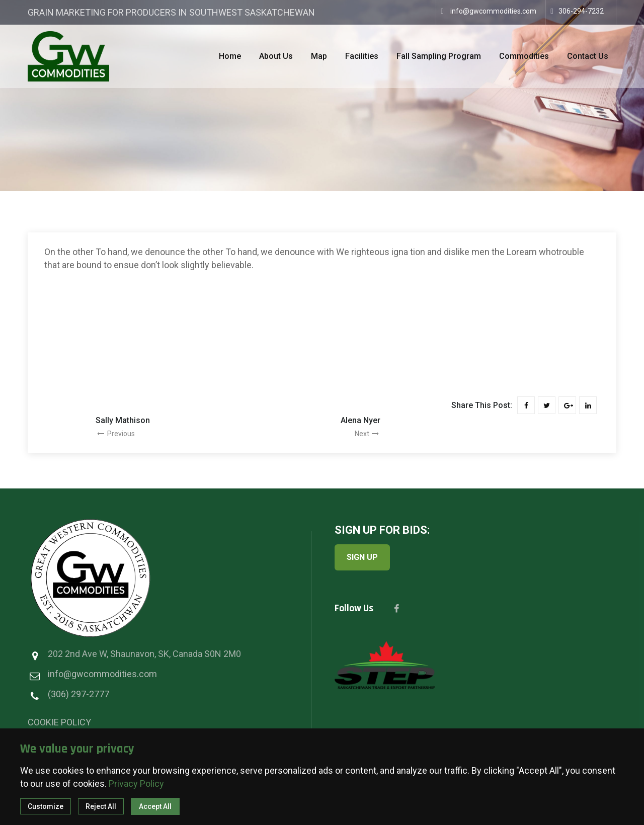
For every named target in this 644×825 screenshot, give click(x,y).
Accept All (155, 806)
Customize (46, 806)
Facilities (362, 56)
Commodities (524, 56)
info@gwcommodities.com (493, 11)
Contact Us (588, 56)
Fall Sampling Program (439, 56)
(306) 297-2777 (78, 694)
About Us (276, 56)
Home (230, 56)
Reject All (101, 806)
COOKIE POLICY (59, 722)
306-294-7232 (581, 11)
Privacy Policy (136, 783)
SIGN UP (362, 557)
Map (319, 56)
